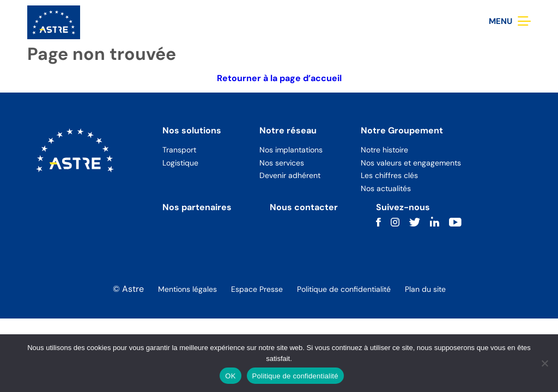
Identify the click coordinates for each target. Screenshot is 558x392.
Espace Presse (257, 289)
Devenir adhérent (290, 175)
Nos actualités (386, 188)
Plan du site (425, 289)
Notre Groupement (402, 130)
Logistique (180, 163)
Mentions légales (187, 289)
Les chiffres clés (389, 175)
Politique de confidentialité (344, 289)
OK (230, 376)
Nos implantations (291, 150)
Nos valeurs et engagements (411, 163)
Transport (179, 150)
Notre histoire (384, 150)
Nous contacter (304, 207)
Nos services (282, 163)
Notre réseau (288, 130)
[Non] (544, 363)
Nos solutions (192, 130)
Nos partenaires (197, 207)
